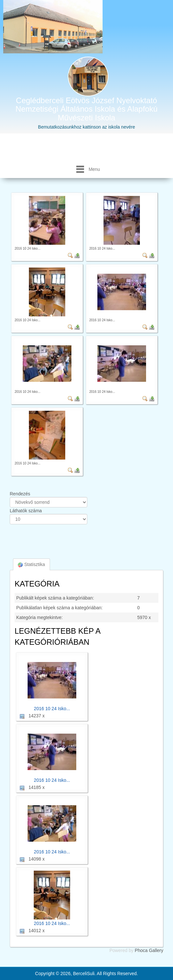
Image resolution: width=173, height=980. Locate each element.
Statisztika (31, 565)
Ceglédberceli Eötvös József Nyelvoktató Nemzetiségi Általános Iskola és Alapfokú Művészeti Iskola (87, 109)
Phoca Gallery (149, 950)
